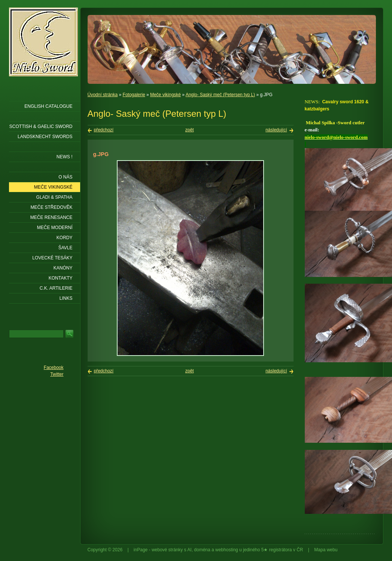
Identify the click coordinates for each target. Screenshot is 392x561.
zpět (190, 130)
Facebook (54, 368)
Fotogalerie (134, 95)
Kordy (65, 238)
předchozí (104, 130)
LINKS (66, 298)
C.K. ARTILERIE (56, 288)
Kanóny (63, 268)
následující (276, 130)
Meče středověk (51, 207)
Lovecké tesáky (52, 258)
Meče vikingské (165, 95)
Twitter (57, 374)
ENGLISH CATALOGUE (48, 106)
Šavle (66, 248)
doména (202, 550)
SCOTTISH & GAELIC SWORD (41, 126)
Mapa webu (326, 550)
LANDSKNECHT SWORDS (45, 137)
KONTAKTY (61, 278)
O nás (65, 177)
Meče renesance (51, 217)
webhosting (227, 550)
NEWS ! (65, 157)
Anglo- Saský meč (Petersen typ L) (220, 95)
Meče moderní (55, 228)
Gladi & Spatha (54, 197)
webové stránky (167, 550)
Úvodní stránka (103, 95)
